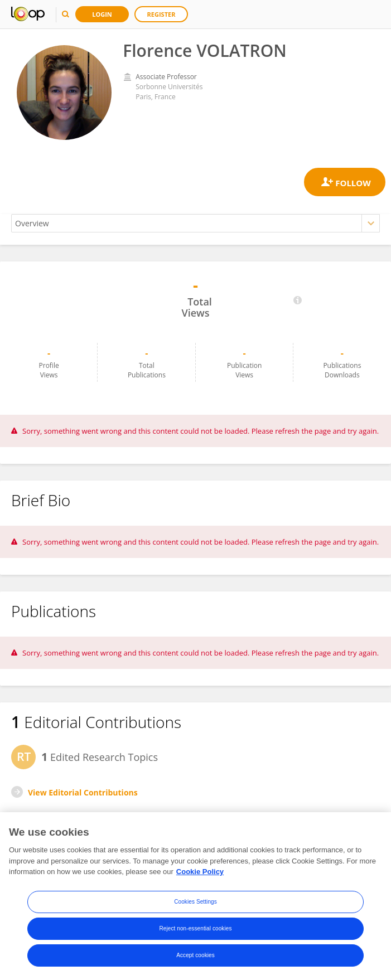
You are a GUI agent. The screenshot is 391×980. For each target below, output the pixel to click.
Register (161, 14)
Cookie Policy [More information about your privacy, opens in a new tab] (200, 872)
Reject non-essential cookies (195, 928)
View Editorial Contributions (83, 792)
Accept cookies (195, 955)
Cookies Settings (195, 902)
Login (102, 14)
